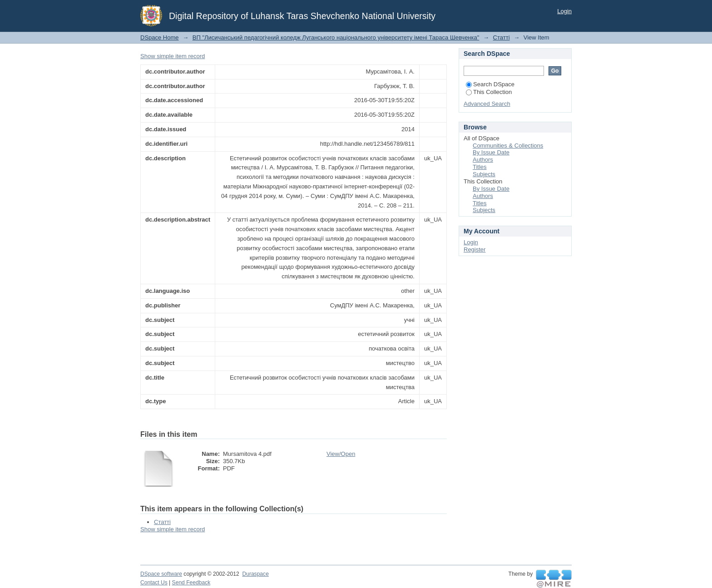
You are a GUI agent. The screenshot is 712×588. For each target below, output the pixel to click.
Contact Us (154, 583)
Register (475, 250)
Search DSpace (490, 84)
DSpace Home (160, 37)
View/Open (341, 454)
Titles (480, 167)
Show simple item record (173, 56)
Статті (502, 37)
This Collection (489, 92)
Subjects (484, 174)
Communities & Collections (508, 146)
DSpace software (161, 574)
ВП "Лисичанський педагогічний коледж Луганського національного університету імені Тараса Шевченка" (336, 37)
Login (564, 11)
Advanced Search (487, 104)
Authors (483, 160)
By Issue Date (491, 152)
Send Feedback (191, 583)
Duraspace (255, 574)
